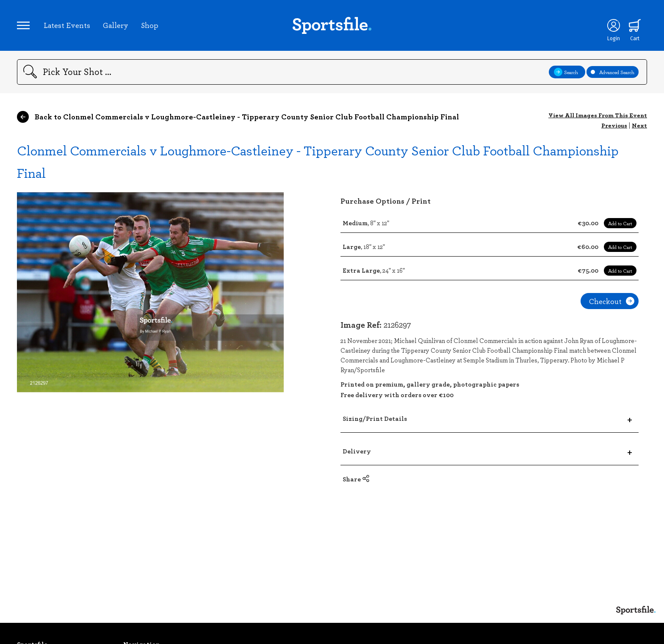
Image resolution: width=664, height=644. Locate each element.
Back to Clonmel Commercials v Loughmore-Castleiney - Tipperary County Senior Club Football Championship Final (238, 117)
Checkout (612, 301)
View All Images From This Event (598, 115)
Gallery (116, 25)
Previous (614, 125)
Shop (150, 25)
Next (639, 125)
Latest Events (67, 25)
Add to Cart (620, 223)
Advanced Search (613, 72)
